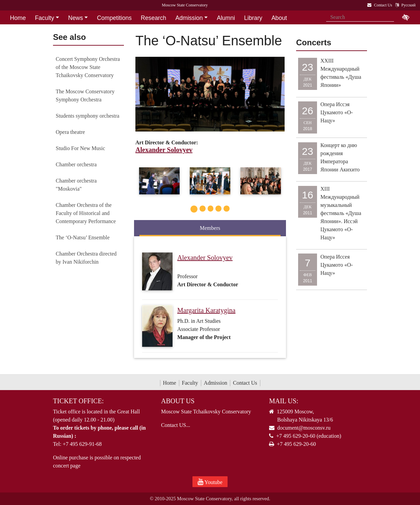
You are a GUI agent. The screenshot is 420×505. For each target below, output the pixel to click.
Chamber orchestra (76, 164)
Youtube (210, 482)
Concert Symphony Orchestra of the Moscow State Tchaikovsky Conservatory (88, 67)
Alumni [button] (226, 18)
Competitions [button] (114, 18)
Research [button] (153, 18)
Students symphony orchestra (87, 116)
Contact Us (245, 383)
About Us (178, 401)
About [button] (279, 18)
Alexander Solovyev (205, 258)
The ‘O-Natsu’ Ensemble (83, 237)
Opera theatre (70, 132)
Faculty (190, 383)
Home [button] (18, 18)
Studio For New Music (80, 148)
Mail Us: (284, 401)
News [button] (76, 18)
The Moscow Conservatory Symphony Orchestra (85, 95)
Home (170, 383)
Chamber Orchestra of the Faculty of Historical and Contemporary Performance (86, 213)
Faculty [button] (45, 18)
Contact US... (176, 425)
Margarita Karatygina (206, 310)
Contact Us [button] (25, 29)
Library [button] (253, 18)
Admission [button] (189, 18)
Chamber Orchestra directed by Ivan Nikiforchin (86, 258)
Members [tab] (210, 228)
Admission (216, 383)
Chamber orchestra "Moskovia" (76, 185)
